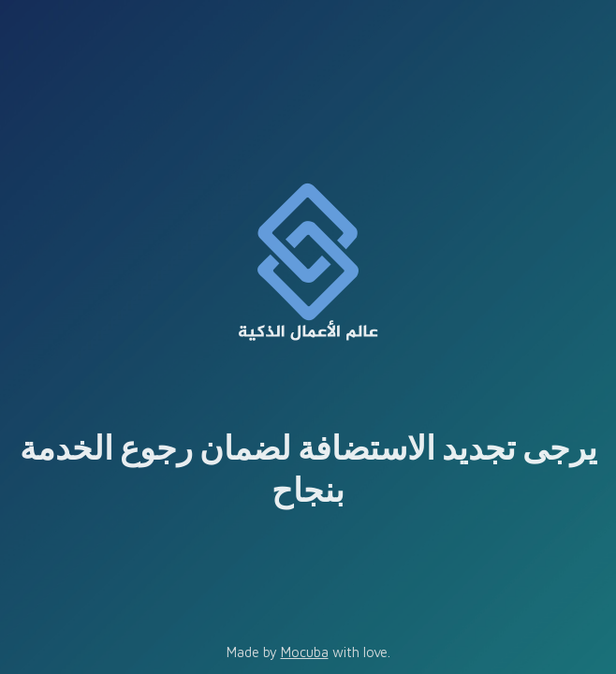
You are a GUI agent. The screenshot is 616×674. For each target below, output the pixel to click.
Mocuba (305, 652)
